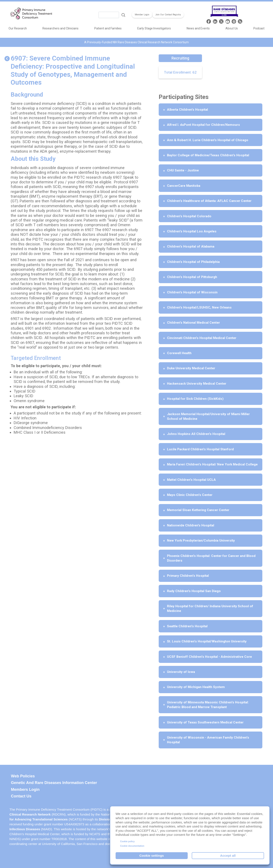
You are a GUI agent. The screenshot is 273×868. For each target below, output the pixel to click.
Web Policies (23, 776)
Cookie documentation (132, 846)
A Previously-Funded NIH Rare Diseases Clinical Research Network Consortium (136, 42)
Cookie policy (127, 841)
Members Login (25, 790)
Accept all (228, 856)
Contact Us (21, 796)
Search (123, 15)
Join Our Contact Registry (168, 15)
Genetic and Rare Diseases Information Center (54, 783)
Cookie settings (152, 856)
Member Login (142, 15)
